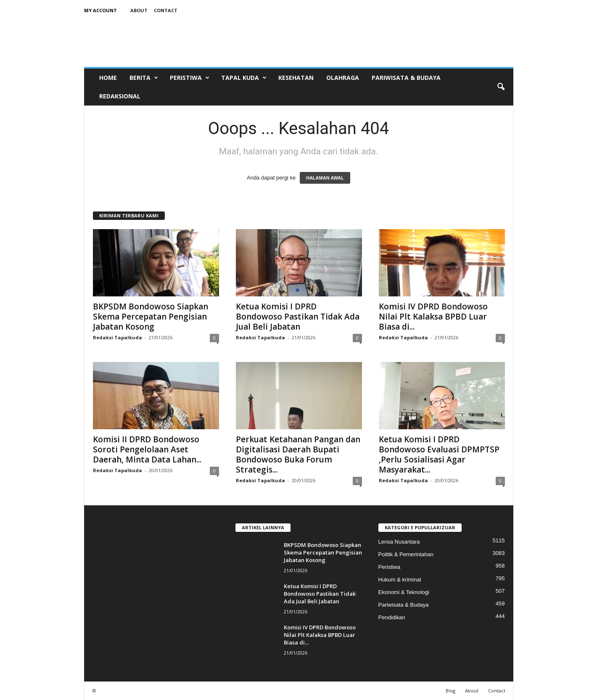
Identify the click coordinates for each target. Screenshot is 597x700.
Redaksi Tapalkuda (118, 337)
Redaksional (120, 96)
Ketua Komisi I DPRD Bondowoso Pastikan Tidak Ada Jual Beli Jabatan (298, 317)
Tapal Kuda (244, 78)
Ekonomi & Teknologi (404, 592)
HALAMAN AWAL (325, 178)
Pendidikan (392, 617)
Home (108, 78)
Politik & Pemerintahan (406, 554)
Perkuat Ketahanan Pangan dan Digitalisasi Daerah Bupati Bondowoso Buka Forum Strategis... (298, 454)
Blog (450, 691)
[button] (501, 87)
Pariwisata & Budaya (406, 78)
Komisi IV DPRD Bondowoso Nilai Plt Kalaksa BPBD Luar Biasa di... (433, 317)
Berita (144, 78)
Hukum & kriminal (400, 580)
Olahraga (343, 78)
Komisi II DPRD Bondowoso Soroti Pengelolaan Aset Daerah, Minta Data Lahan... (147, 449)
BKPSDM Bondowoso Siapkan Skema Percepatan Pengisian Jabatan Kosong (151, 317)
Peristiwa (190, 78)
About (139, 10)
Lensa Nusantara (399, 542)
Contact (166, 10)
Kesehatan (296, 78)
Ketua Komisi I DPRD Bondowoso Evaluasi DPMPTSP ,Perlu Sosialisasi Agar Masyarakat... (439, 454)
